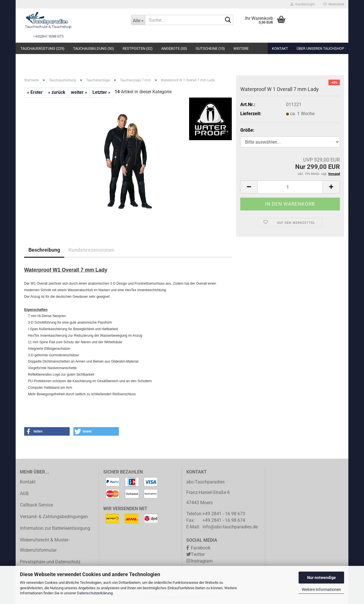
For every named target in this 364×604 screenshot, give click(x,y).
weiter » (79, 92)
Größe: (247, 130)
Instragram (202, 561)
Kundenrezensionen (91, 250)
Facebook (201, 548)
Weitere (241, 48)
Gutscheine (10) (210, 48)
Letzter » (101, 92)
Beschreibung (44, 250)
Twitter (198, 554)
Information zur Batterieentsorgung (55, 528)
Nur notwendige (321, 578)
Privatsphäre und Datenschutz (50, 562)
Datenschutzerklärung (95, 593)
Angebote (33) (174, 48)
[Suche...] (138, 20)
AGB (24, 494)
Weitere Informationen (321, 589)
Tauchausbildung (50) (94, 48)
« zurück (57, 92)
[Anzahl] (290, 187)
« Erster (35, 92)
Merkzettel (334, 4)
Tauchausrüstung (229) (43, 48)
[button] (249, 187)
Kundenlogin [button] (303, 4)
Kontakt (280, 48)
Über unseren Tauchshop (320, 48)
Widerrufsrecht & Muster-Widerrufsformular (45, 545)
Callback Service (36, 505)
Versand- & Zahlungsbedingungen (54, 517)
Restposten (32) (138, 48)
